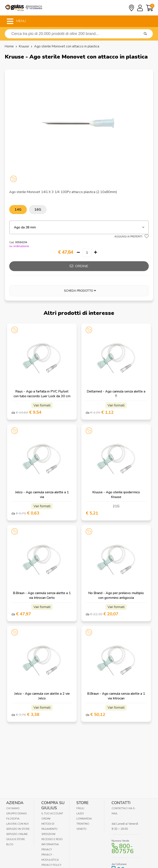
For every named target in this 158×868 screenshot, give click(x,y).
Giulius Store (16, 839)
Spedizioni (48, 834)
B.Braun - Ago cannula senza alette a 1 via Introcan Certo (42, 595)
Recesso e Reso (52, 839)
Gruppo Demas (16, 814)
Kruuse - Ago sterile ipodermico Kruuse (116, 495)
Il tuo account (52, 814)
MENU (16, 21)
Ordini (46, 819)
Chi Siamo (13, 808)
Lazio (80, 814)
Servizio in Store (18, 829)
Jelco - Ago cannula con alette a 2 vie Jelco (42, 696)
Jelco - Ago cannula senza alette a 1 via (42, 495)
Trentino (83, 824)
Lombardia (84, 819)
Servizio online (17, 834)
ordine (79, 266)
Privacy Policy (51, 865)
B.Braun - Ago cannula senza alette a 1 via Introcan (116, 696)
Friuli (80, 808)
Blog (10, 844)
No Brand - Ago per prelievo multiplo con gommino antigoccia (116, 595)
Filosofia (13, 819)
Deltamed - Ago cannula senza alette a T (116, 394)
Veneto (81, 829)
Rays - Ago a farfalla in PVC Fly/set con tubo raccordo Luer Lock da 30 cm (42, 394)
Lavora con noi (17, 824)
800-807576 (123, 849)
